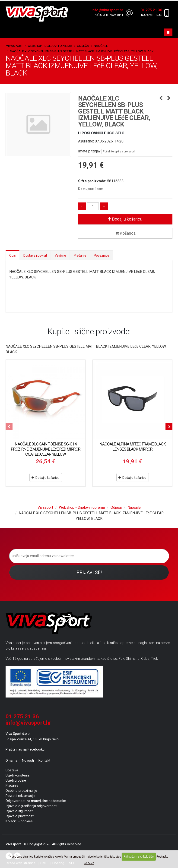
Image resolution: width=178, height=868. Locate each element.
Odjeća (83, 46)
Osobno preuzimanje (21, 791)
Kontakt (44, 761)
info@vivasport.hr (28, 723)
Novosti (28, 761)
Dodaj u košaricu (125, 219)
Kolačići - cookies (19, 821)
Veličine (60, 256)
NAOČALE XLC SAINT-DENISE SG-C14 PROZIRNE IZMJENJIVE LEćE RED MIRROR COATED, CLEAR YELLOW (46, 449)
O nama (11, 761)
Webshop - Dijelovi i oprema (50, 46)
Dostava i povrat (35, 256)
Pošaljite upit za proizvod (119, 152)
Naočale (101, 46)
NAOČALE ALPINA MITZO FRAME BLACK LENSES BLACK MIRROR (133, 447)
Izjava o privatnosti (20, 816)
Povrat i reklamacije (20, 796)
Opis (13, 256)
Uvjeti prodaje (16, 780)
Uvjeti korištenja (17, 775)
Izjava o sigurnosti (19, 811)
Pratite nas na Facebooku (25, 749)
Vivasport (14, 46)
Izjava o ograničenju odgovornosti (31, 806)
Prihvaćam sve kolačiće (139, 857)
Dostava (12, 770)
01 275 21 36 (22, 716)
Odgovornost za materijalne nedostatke (36, 801)
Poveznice (102, 256)
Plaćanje (80, 256)
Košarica (125, 233)
